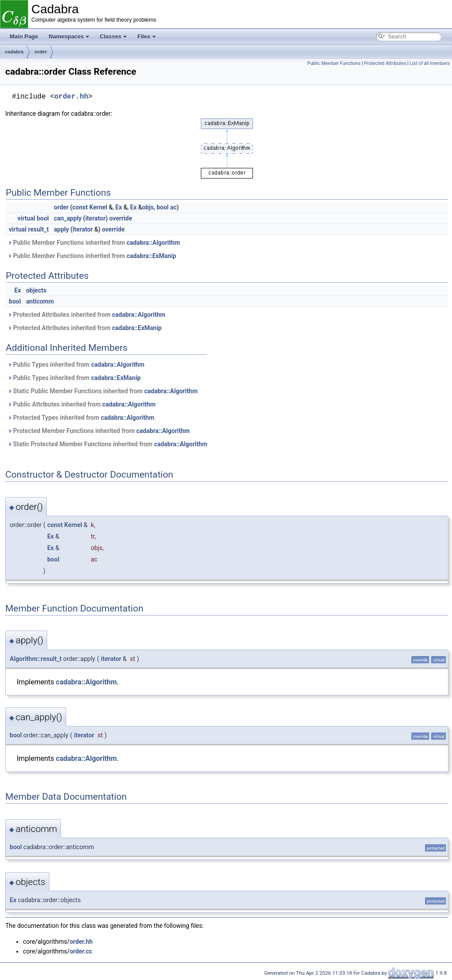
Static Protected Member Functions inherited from (107, 444)
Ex (119, 207)
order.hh (71, 97)
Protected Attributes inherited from (87, 315)
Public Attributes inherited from (81, 404)
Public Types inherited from (76, 365)
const (80, 207)
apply (61, 229)
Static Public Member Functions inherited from (103, 391)
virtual (26, 218)
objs (148, 207)
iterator (95, 218)
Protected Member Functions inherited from (99, 431)
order (41, 52)
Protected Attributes (385, 63)
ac (174, 207)
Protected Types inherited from (81, 418)
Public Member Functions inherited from (94, 243)
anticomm (40, 301)
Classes (113, 36)
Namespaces (69, 36)
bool (163, 207)
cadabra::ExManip (152, 256)
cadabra (14, 52)
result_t (39, 229)
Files (147, 36)
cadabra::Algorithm (153, 243)
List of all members (430, 63)
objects (36, 290)
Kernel (98, 207)
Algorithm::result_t (36, 659)
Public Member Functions (334, 63)
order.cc (81, 951)
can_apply (68, 218)
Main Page (24, 36)
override (121, 218)
